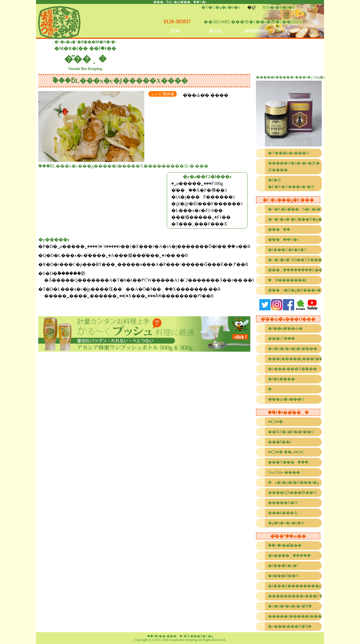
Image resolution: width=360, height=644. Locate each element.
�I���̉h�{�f (283, 566)
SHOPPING (256, 31)
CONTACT (297, 31)
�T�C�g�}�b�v (221, 7)
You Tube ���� (284, 472)
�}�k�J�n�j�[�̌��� (293, 349)
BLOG (216, 31)
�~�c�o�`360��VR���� (295, 260)
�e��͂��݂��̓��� (289, 556)
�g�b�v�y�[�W (286, 523)
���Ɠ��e (280, 442)
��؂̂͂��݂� (275, 422)
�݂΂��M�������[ (288, 280)
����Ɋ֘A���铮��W (292, 493)
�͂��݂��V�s (283, 240)
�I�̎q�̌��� (282, 379)
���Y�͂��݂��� (288, 462)
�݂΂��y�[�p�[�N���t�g (293, 483)
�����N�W (283, 503)
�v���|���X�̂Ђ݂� (290, 626)
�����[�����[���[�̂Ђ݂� (295, 616)
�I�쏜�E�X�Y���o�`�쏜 (291, 183)
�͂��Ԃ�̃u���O (286, 399)
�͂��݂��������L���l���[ (295, 270)
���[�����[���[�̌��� (295, 359)
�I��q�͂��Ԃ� (285, 328)
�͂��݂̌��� (282, 339)
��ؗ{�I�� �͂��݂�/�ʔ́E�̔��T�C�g (180, 636)
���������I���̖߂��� (295, 596)
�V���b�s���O (288, 153)
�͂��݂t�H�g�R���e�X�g (295, 290)
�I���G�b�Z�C (287, 250)
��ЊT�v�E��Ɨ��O (291, 432)
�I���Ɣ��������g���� (295, 586)
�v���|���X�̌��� (292, 369)
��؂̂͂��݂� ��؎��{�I (286, 452)
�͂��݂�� (279, 230)
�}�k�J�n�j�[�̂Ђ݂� (290, 606)
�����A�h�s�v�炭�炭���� (294, 167)
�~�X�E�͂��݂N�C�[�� (295, 209)
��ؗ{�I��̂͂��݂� (285, 545)
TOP (175, 31)
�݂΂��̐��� (271, 389)
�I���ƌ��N (283, 576)
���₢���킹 (283, 513)
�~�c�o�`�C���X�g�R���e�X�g (295, 219)
